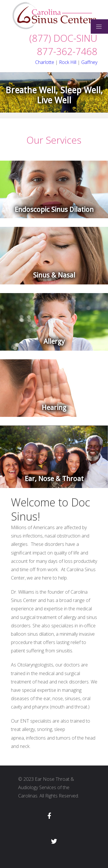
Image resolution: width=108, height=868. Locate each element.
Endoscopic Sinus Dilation (54, 210)
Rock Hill (68, 62)
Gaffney (89, 62)
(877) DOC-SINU (63, 38)
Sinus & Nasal (54, 275)
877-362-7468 (67, 51)
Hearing (54, 408)
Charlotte (45, 62)
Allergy (54, 341)
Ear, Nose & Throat (54, 479)
